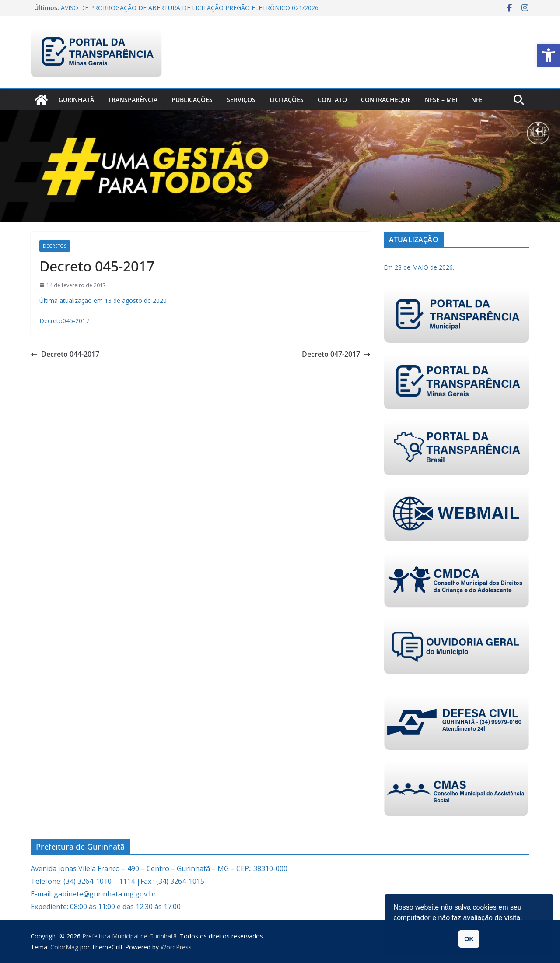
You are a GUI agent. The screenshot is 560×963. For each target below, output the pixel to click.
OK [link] (469, 939)
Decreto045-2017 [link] (64, 321)
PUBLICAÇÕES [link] (192, 100)
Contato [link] (332, 100)
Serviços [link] (241, 100)
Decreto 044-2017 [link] (65, 354)
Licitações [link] (287, 100)
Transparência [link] (133, 100)
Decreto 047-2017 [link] (336, 354)
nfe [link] (477, 100)
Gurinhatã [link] (76, 100)
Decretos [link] (55, 246)
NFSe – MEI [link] (441, 100)
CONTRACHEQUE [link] (386, 100)
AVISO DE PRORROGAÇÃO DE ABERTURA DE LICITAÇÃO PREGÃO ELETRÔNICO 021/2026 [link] (190, 8)
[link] (549, 55)
